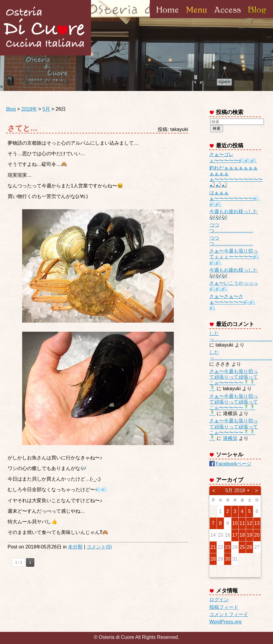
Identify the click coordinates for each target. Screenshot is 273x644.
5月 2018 (235, 490)
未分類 (75, 547)
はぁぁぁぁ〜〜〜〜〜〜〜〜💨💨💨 (234, 198)
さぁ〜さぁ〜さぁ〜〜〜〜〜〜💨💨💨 (232, 302)
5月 (46, 109)
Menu (196, 18)
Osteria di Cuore (45, 28)
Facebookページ (234, 464)
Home (168, 18)
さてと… (23, 128)
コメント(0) (99, 547)
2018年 (29, 109)
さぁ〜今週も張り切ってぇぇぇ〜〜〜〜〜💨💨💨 (234, 257)
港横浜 (230, 438)
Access (227, 18)
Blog (257, 18)
